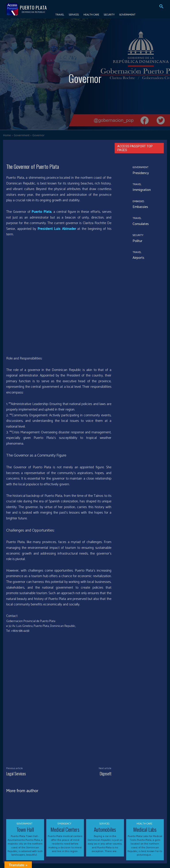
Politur (136, 241)
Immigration (140, 190)
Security (137, 236)
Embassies (138, 202)
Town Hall (25, 782)
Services (104, 777)
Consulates (139, 224)
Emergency (65, 777)
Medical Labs (145, 782)
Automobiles (105, 782)
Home (7, 135)
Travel (136, 185)
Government (22, 135)
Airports (137, 258)
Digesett (105, 727)
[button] (161, 7)
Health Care (144, 777)
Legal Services (16, 727)
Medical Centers (65, 782)
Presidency (138, 173)
